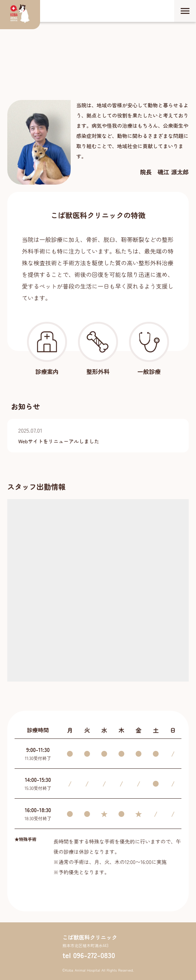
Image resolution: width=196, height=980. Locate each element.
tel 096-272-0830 (89, 955)
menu (185, 11)
